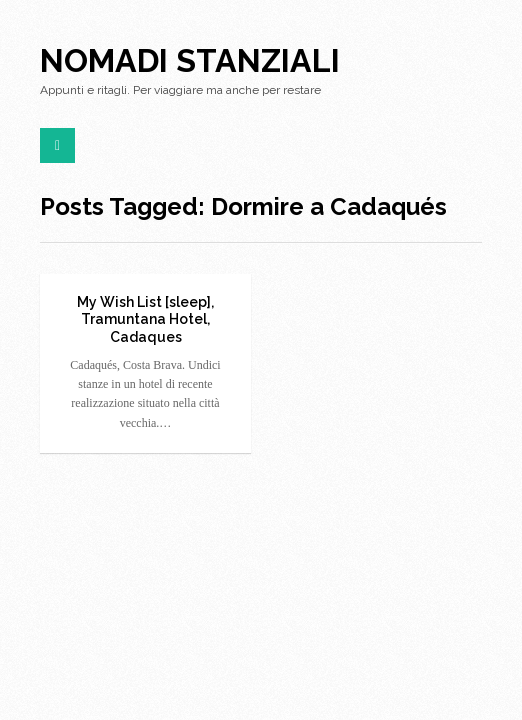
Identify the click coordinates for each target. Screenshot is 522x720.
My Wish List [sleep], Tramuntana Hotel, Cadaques (145, 319)
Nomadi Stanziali (190, 60)
